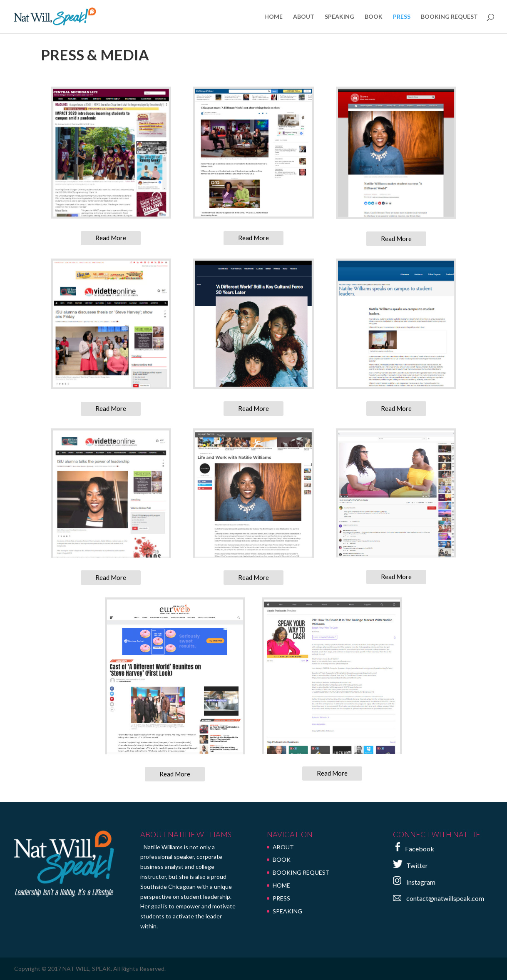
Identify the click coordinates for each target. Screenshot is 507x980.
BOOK (374, 17)
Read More (111, 238)
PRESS (402, 17)
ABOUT (304, 17)
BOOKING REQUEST (449, 17)
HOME (273, 17)
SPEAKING (339, 17)
